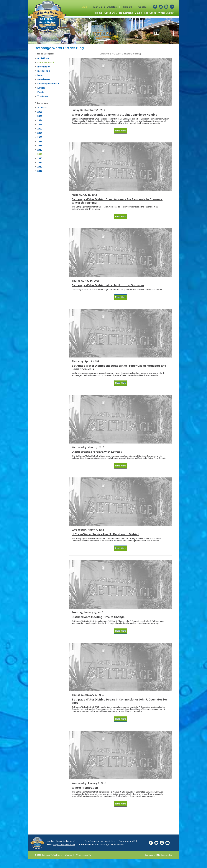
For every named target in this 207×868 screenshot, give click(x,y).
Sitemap (68, 855)
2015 (40, 158)
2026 (40, 112)
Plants (41, 92)
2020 (40, 137)
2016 (40, 154)
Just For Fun (44, 71)
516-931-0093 (94, 841)
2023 (40, 124)
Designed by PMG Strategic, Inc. (159, 855)
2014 (40, 162)
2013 (40, 167)
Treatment (43, 96)
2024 (40, 120)
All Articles (43, 58)
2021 (40, 133)
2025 (40, 116)
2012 (40, 171)
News (40, 75)
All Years (42, 108)
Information (44, 67)
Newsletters (44, 79)
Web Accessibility (83, 855)
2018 (40, 146)
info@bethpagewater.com (64, 845)
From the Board (46, 62)
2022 (40, 129)
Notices (41, 88)
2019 (40, 141)
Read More (121, 131)
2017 (40, 150)
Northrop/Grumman (48, 84)
